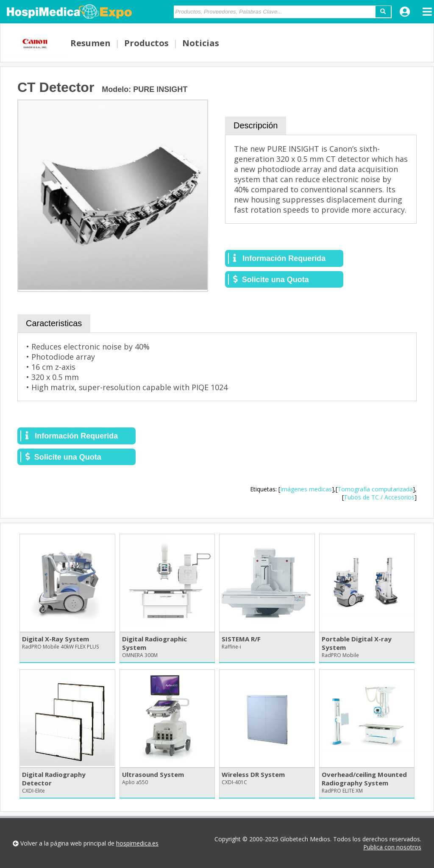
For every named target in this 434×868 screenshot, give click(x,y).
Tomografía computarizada (375, 489)
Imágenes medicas (306, 489)
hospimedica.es (137, 843)
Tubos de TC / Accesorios (379, 497)
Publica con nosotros (392, 847)
